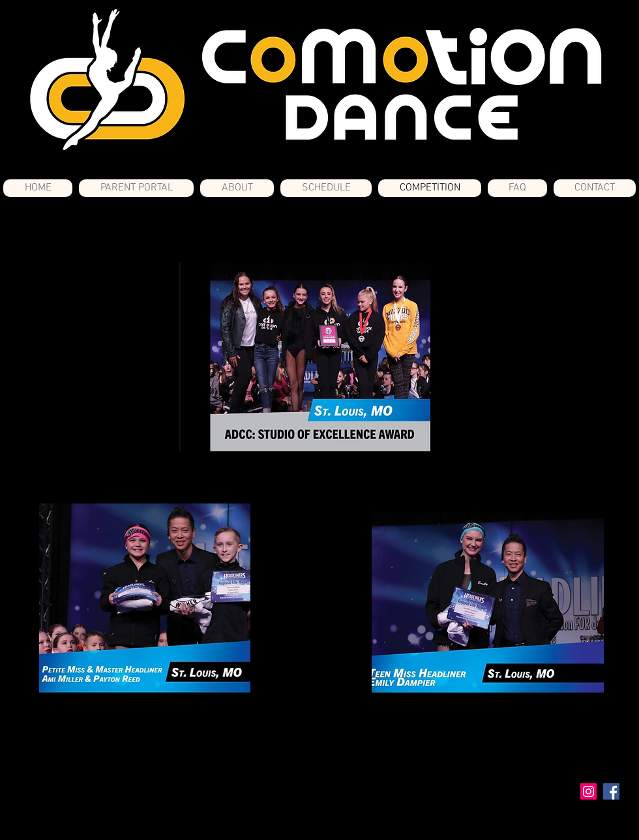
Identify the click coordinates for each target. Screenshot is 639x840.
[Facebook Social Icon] (611, 791)
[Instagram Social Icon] (588, 791)
